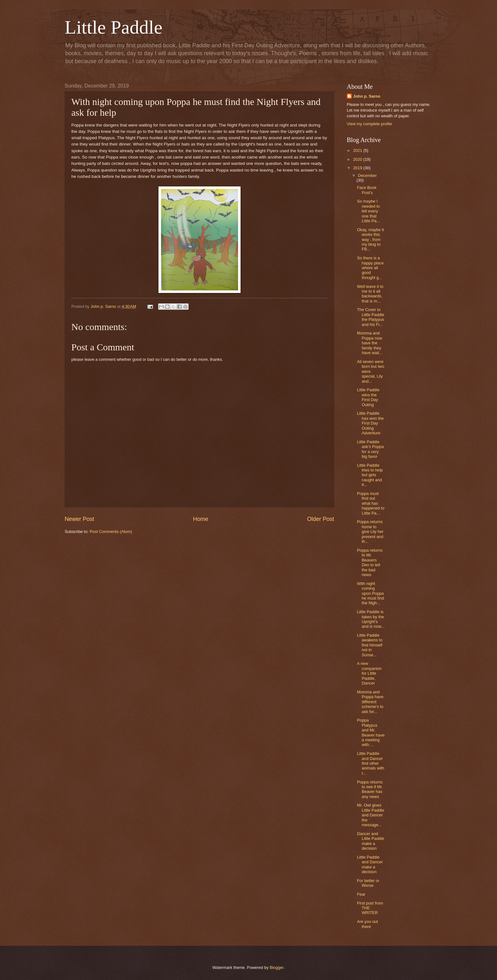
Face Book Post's (367, 190)
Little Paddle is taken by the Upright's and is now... (371, 619)
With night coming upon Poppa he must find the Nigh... (370, 593)
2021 (358, 150)
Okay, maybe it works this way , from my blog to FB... (370, 240)
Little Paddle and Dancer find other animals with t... (371, 763)
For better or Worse (368, 883)
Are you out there (367, 924)
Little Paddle (113, 27)
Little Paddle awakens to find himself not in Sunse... (370, 645)
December (367, 175)
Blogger (277, 967)
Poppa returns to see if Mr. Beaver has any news (370, 789)
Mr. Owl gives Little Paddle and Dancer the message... (371, 815)
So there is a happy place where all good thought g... (370, 268)
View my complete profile (369, 124)
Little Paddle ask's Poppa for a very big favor (370, 449)
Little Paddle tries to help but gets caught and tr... (370, 475)
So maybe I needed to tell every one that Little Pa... (368, 211)
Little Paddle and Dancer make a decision (370, 864)
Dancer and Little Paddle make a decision (371, 841)
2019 (358, 168)
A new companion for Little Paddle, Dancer (369, 673)
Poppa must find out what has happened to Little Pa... (371, 503)
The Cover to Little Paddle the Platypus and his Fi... (371, 317)
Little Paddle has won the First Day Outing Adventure (370, 423)
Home (201, 519)
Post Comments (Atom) (111, 532)
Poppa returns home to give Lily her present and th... (370, 532)
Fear (361, 894)
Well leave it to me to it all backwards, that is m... (370, 294)
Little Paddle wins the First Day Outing (368, 397)
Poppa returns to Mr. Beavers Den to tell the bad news (370, 562)
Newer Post (79, 519)
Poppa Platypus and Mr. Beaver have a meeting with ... (371, 732)
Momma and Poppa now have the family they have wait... (370, 343)
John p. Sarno (367, 96)
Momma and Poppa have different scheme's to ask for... (370, 702)
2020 (358, 159)
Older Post (321, 519)
